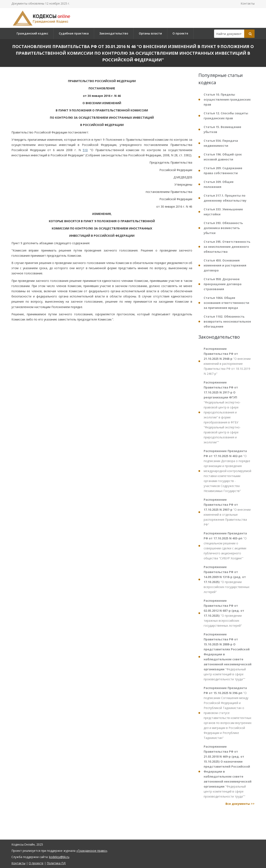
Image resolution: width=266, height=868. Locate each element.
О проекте (180, 33)
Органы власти (150, 33)
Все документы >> (240, 804)
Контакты (248, 3)
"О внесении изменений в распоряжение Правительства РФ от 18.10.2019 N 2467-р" (227, 361)
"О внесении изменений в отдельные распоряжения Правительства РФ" (227, 512)
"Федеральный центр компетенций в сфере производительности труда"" (228, 657)
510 (85, 150)
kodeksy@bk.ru (59, 857)
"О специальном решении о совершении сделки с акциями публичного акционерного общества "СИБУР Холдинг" (225, 546)
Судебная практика (74, 33)
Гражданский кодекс (32, 33)
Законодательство (114, 33)
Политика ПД (56, 863)
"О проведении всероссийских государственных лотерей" (227, 579)
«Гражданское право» (92, 851)
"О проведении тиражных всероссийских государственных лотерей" (224, 613)
